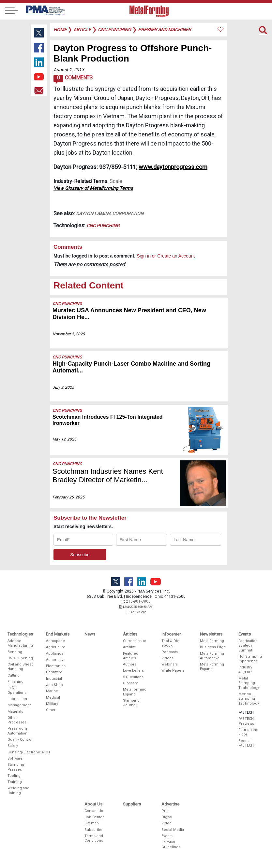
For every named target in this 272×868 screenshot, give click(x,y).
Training (15, 782)
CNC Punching (103, 226)
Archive (129, 647)
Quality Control (20, 740)
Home (60, 30)
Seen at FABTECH (246, 743)
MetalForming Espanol (212, 667)
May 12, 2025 (64, 439)
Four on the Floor (248, 732)
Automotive (56, 660)
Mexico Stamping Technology (249, 699)
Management (19, 705)
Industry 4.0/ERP (245, 670)
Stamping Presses (16, 767)
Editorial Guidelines (171, 844)
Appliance (55, 654)
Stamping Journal (131, 703)
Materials (15, 712)
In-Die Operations (17, 690)
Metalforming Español (135, 692)
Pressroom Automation (17, 731)
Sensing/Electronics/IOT (21, 752)
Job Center (94, 817)
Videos (167, 658)
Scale (116, 181)
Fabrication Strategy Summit (248, 646)
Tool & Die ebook (170, 643)
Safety (13, 746)
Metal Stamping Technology (249, 683)
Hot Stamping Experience (250, 659)
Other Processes (17, 720)
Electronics (56, 666)
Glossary (130, 683)
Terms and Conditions (94, 838)
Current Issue (135, 641)
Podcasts (170, 652)
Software (15, 758)
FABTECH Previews (246, 721)
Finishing (15, 682)
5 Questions (133, 677)
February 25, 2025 (68, 497)
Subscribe (93, 830)
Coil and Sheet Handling (20, 667)
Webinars (170, 664)
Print (166, 811)
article (82, 30)
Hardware (54, 672)
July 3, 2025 (63, 387)
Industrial (54, 679)
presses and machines (164, 30)
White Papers (173, 671)
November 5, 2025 (69, 334)
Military (52, 704)
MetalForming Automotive (212, 656)
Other (51, 710)
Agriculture (56, 647)
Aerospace (55, 641)
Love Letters (133, 671)
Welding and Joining (18, 790)
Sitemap (92, 823)
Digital (167, 817)
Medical (53, 698)
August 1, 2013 (69, 70)
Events (167, 836)
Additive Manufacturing (20, 643)
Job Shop (54, 685)
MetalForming (212, 641)
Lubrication (17, 699)
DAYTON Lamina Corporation (110, 214)
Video (166, 823)
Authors (130, 664)
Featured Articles (131, 656)
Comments (73, 79)
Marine (52, 691)
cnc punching (114, 30)
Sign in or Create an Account (166, 256)
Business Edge (213, 647)
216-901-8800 (138, 601)
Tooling (14, 776)
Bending (15, 652)
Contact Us (94, 811)
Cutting (14, 675)
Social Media (173, 830)
